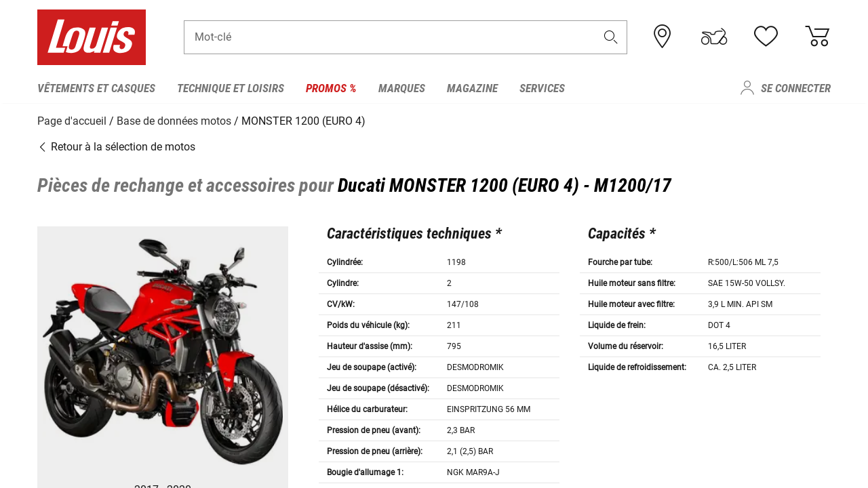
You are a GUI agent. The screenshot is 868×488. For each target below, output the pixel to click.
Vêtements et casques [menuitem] (96, 88)
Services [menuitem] (542, 88)
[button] (611, 38)
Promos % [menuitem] (331, 88)
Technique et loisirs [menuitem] (231, 88)
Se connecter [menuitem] (796, 88)
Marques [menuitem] (402, 88)
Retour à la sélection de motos (116, 145)
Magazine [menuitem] (472, 88)
